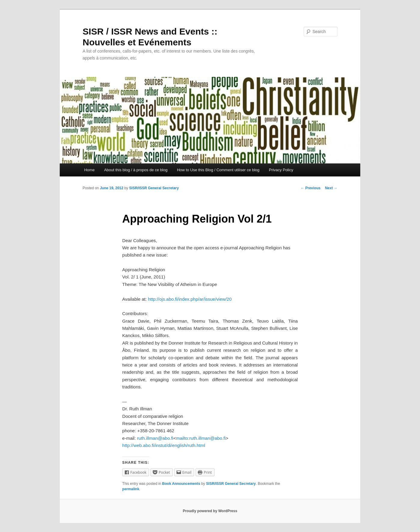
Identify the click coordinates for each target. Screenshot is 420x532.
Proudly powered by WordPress (210, 511)
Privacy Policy (281, 170)
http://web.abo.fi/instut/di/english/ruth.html (164, 445)
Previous (311, 188)
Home (89, 170)
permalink (131, 489)
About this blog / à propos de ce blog (136, 170)
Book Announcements (181, 484)
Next (331, 188)
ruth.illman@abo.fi (155, 438)
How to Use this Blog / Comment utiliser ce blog (218, 170)
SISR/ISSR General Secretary (154, 188)
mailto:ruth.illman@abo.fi (201, 438)
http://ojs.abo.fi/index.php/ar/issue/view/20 (190, 299)
